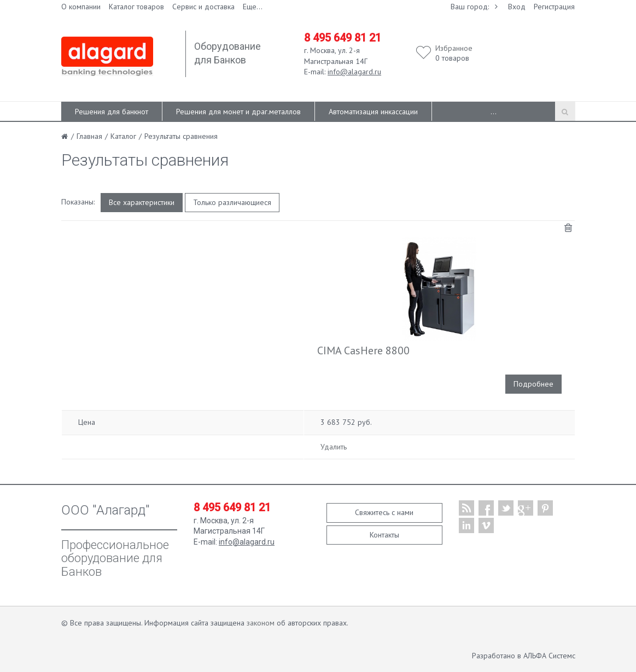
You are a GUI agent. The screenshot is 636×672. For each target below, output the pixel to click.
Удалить (334, 447)
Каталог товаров (136, 7)
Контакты (384, 535)
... (494, 112)
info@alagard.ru (354, 72)
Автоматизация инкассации (373, 112)
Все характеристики (142, 202)
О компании (81, 7)
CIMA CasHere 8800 (363, 350)
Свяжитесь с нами (384, 512)
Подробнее (533, 384)
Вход (517, 7)
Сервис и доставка (203, 7)
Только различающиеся (232, 202)
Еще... (253, 7)
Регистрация (554, 7)
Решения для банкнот (112, 112)
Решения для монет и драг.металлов (238, 112)
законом (261, 623)
